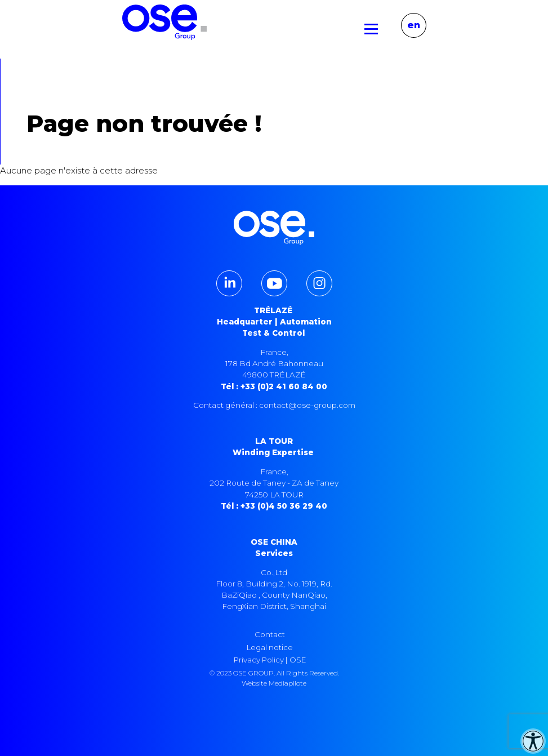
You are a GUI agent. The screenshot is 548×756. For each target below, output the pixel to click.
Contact (270, 634)
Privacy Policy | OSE (270, 660)
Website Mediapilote (274, 683)
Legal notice (270, 647)
